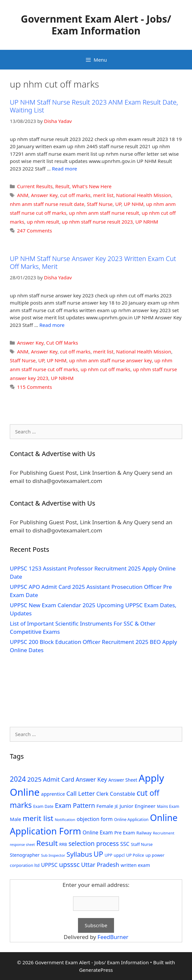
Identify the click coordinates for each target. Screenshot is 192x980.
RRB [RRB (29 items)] (63, 844)
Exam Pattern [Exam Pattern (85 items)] (75, 805)
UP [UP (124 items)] (98, 854)
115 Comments (35, 387)
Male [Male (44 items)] (16, 819)
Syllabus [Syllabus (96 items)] (79, 854)
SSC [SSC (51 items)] (125, 844)
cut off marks (75, 195)
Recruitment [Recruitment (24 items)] (164, 833)
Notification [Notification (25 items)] (65, 820)
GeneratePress (96, 970)
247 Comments (35, 230)
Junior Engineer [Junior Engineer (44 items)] (137, 806)
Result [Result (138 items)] (47, 843)
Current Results (35, 186)
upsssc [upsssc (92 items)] (69, 864)
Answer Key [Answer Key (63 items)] (91, 779)
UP (118, 204)
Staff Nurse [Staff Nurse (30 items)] (142, 844)
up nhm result (43, 222)
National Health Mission (144, 195)
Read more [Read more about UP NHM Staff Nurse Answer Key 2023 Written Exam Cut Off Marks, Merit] (52, 325)
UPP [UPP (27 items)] (108, 855)
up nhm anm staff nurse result (104, 213)
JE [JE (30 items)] (116, 806)
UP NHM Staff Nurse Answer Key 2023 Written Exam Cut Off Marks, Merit (93, 262)
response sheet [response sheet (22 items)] (22, 845)
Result (63, 186)
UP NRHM (147, 222)
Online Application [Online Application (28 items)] (131, 820)
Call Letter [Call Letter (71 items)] (81, 793)
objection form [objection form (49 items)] (95, 819)
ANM (23, 195)
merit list (103, 195)
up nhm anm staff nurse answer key (110, 360)
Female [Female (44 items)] (105, 806)
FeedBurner (113, 937)
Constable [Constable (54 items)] (122, 794)
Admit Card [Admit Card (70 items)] (59, 779)
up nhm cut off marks (106, 369)
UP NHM (134, 204)
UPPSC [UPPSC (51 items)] (49, 865)
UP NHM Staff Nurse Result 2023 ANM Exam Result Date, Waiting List (94, 106)
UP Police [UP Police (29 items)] (135, 855)
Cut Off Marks (62, 343)
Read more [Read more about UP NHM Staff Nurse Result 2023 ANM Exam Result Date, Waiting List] (65, 169)
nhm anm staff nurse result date (47, 204)
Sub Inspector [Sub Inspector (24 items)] (53, 855)
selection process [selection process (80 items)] (94, 844)
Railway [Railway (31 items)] (144, 833)
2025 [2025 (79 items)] (34, 779)
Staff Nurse (100, 204)
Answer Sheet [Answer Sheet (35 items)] (123, 780)
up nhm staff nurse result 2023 (97, 222)
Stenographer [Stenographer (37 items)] (25, 855)
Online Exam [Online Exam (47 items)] (98, 832)
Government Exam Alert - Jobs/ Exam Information (96, 25)
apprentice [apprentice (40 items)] (53, 794)
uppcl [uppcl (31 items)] (119, 855)
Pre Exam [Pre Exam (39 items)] (125, 833)
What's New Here (92, 186)
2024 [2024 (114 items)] (18, 779)
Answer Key (44, 195)
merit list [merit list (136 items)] (38, 818)
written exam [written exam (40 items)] (135, 865)
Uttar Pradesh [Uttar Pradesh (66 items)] (100, 865)
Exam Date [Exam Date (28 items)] (43, 806)
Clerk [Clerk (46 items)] (102, 794)
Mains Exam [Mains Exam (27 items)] (168, 806)
